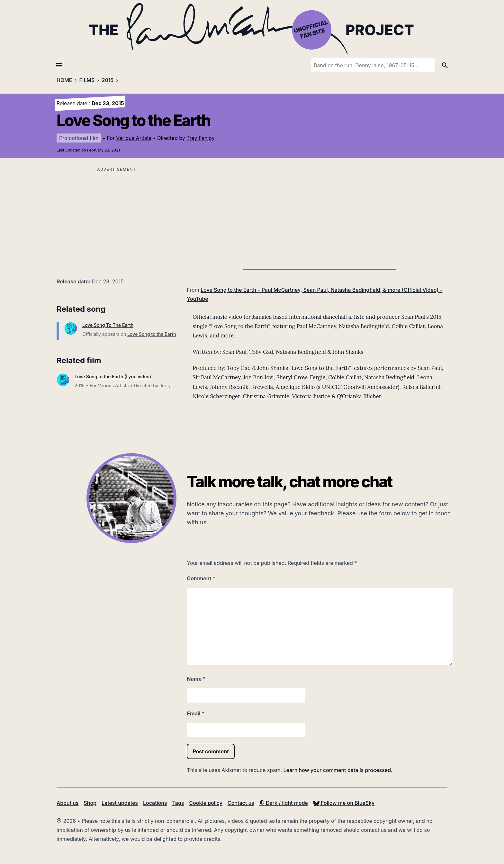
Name (196, 679)
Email (196, 713)
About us (67, 803)
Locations (155, 803)
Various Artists (134, 138)
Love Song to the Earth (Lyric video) (113, 377)
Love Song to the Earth (152, 334)
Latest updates (120, 803)
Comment (201, 578)
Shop (90, 803)
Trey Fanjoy (200, 138)
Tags (178, 803)
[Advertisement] (117, 219)
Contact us (241, 803)
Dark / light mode (284, 803)
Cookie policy (206, 803)
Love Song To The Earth (108, 325)
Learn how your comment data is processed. (338, 770)
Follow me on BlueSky (344, 803)
